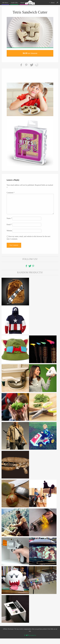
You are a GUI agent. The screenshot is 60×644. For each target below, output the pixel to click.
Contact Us (33, 641)
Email (9, 229)
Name (9, 223)
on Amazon (30, 54)
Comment (11, 195)
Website (9, 235)
